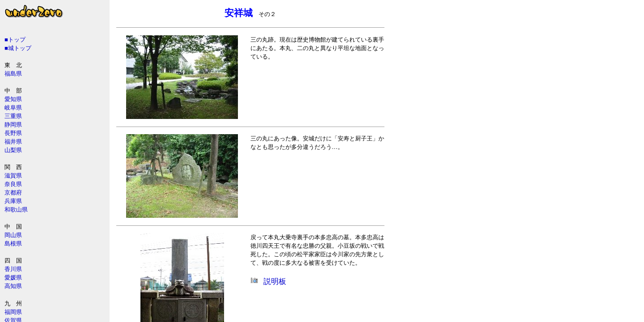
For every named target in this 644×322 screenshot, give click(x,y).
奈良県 (13, 184)
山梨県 (13, 150)
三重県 (13, 116)
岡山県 (13, 235)
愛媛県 (13, 278)
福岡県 (13, 312)
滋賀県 (13, 176)
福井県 (13, 142)
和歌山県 (16, 210)
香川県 (13, 269)
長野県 (13, 133)
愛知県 (13, 99)
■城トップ (18, 48)
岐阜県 (13, 108)
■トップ (15, 40)
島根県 (13, 244)
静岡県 (13, 125)
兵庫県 (13, 201)
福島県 (13, 74)
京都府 (13, 193)
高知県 (13, 286)
